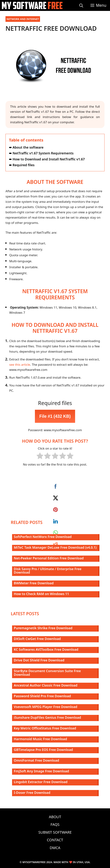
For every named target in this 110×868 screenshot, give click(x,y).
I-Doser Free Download (32, 793)
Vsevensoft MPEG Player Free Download (46, 707)
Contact (55, 840)
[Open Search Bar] (81, 5)
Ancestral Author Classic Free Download (46, 685)
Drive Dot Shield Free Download (39, 660)
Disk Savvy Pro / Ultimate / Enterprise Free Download (48, 571)
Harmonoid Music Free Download (40, 739)
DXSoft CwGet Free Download (37, 639)
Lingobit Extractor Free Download (41, 782)
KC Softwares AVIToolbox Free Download (46, 649)
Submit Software (55, 832)
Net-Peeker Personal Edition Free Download (49, 558)
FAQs (55, 824)
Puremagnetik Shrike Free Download (43, 628)
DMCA (55, 848)
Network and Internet (23, 19)
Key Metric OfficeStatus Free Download (45, 728)
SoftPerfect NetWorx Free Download (43, 537)
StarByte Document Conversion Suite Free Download (47, 673)
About (55, 817)
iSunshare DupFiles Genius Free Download (48, 717)
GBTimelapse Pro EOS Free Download (43, 750)
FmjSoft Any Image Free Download (41, 771)
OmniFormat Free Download (37, 760)
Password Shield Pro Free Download (42, 696)
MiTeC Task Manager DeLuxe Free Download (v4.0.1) (55, 547)
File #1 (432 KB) (55, 416)
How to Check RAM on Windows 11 (41, 594)
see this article (20, 365)
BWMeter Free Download (34, 583)
